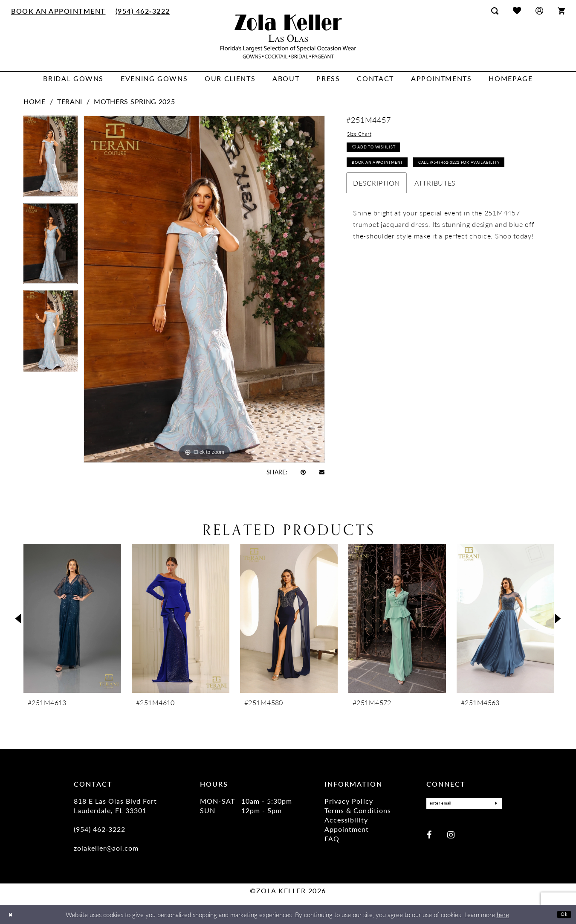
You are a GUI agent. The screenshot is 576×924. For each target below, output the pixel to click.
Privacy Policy (349, 801)
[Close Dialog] (13, 914)
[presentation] (72, 618)
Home (35, 101)
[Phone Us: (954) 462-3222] (143, 11)
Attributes (435, 216)
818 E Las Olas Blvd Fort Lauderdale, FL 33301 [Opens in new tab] (115, 806)
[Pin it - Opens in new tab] (303, 472)
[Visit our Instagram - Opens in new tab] (451, 836)
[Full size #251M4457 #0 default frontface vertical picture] (204, 289)
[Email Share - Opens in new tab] (322, 472)
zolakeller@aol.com (106, 848)
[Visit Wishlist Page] (517, 10)
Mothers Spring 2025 (134, 101)
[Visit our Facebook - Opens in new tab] (429, 836)
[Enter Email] (465, 804)
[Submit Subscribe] (493, 804)
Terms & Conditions (357, 810)
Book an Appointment (388, 174)
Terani (70, 101)
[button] (539, 10)
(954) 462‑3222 (100, 829)
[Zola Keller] (288, 36)
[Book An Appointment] (59, 11)
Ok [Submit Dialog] (562, 914)
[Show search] (495, 11)
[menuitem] (59, 11)
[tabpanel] (51, 159)
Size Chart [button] (364, 135)
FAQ (332, 838)
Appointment (347, 829)
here (503, 914)
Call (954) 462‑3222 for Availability (408, 194)
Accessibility (346, 820)
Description (376, 216)
